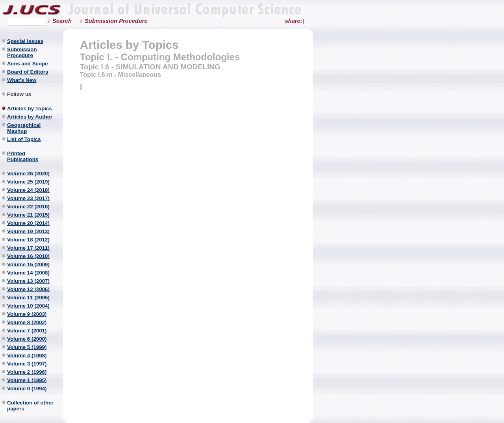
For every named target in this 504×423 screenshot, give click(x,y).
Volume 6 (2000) (27, 339)
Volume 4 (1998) (27, 355)
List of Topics (24, 139)
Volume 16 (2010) (28, 256)
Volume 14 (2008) (28, 273)
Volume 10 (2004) (28, 306)
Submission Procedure (116, 21)
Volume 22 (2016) (28, 207)
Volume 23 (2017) (28, 198)
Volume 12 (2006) (28, 289)
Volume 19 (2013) (28, 231)
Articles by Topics (30, 109)
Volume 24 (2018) (28, 190)
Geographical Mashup (24, 128)
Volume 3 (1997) (27, 364)
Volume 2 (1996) (27, 372)
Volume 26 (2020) (28, 173)
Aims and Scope (28, 64)
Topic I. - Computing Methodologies (160, 57)
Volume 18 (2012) (28, 240)
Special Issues (25, 41)
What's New (22, 80)
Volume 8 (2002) (27, 322)
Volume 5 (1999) (27, 347)
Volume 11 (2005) (28, 298)
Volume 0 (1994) (27, 389)
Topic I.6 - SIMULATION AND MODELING (150, 67)
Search (62, 21)
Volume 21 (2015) (28, 215)
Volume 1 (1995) (27, 380)
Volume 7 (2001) (27, 331)
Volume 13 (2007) (28, 281)
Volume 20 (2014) (28, 223)
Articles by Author (30, 117)
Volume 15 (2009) (28, 264)
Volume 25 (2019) (28, 182)
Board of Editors (28, 72)
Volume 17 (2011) (28, 248)
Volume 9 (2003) (27, 314)
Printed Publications (23, 156)
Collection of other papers (30, 406)
